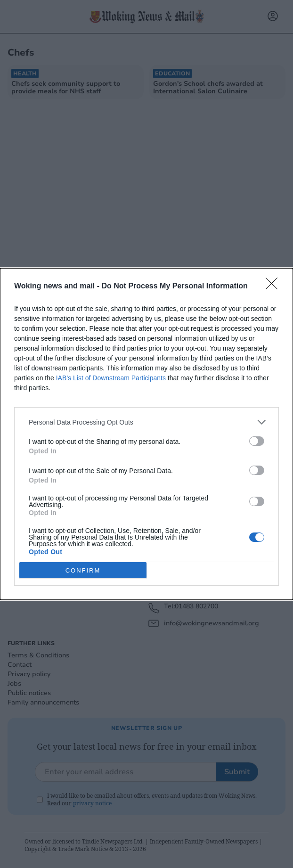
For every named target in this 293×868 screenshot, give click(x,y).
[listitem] (146, 422)
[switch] (257, 441)
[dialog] (146, 434)
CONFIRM (83, 570)
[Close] (275, 287)
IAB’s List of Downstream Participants (111, 378)
